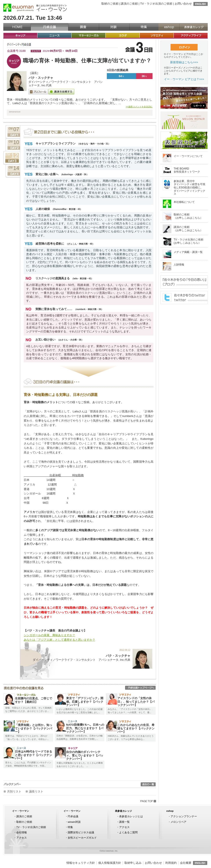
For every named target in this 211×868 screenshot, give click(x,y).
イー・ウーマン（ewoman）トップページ (17, 27)
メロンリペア (178, 822)
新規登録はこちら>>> (184, 62)
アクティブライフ (191, 35)
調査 (84, 27)
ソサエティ (157, 35)
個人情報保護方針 (110, 863)
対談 (114, 27)
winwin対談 (74, 822)
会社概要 (186, 863)
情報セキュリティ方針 (81, 863)
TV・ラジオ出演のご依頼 (156, 4)
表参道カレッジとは (131, 816)
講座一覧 (124, 822)
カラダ (123, 35)
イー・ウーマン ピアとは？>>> (184, 79)
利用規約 (171, 863)
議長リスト (36, 791)
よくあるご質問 (128, 832)
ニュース (54, 35)
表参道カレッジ (194, 27)
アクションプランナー (184, 816)
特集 (144, 27)
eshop (169, 27)
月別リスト (14, 791)
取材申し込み (133, 863)
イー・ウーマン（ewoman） (18, 8)
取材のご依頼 (110, 4)
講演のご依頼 (129, 4)
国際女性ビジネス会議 (81, 832)
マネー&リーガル (88, 35)
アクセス (22, 838)
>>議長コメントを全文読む (139, 107)
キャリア (20, 35)
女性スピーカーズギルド (82, 838)
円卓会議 (49, 27)
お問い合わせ (183, 4)
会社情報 (22, 832)
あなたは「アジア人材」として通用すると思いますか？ (59, 640)
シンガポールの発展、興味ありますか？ (49, 635)
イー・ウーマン (21, 811)
